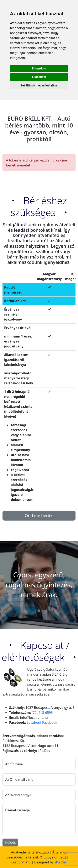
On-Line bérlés (39, 515)
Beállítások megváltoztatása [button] (39, 85)
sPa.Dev (61, 862)
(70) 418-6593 (42, 713)
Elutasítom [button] (39, 77)
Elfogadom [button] (39, 68)
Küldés (10, 843)
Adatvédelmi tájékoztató (30, 852)
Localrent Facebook (42, 722)
